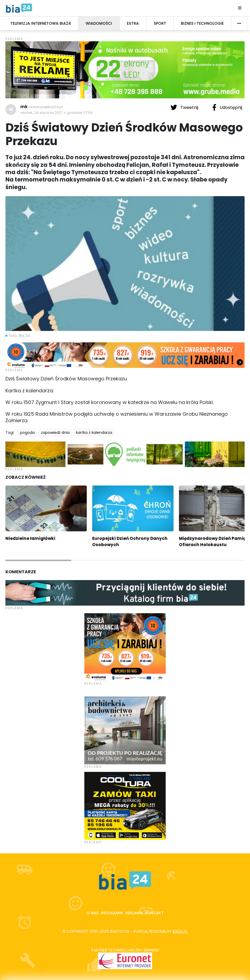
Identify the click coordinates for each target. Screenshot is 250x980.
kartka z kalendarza (94, 433)
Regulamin (112, 913)
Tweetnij (185, 107)
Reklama (134, 913)
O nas (92, 913)
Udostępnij (227, 107)
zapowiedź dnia (55, 433)
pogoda (27, 433)
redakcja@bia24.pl (46, 107)
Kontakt (155, 913)
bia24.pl (180, 931)
